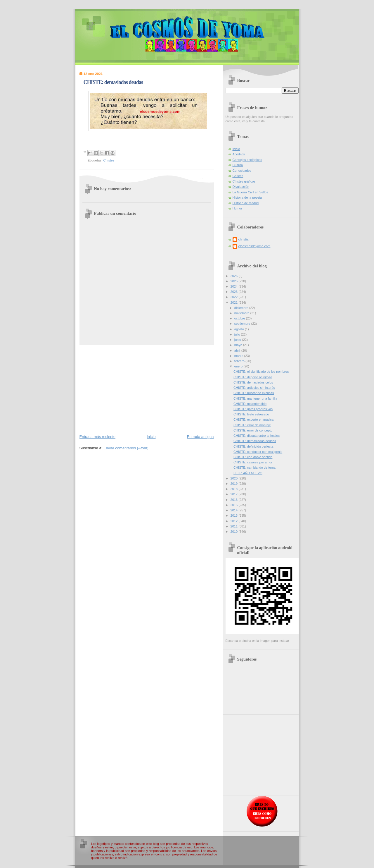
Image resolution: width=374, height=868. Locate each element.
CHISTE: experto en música (253, 420)
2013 (235, 515)
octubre (240, 318)
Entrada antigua (200, 437)
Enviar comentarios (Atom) (126, 448)
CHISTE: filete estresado (251, 414)
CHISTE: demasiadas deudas (255, 441)
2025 (235, 281)
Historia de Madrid (246, 203)
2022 (235, 297)
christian (244, 239)
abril (238, 350)
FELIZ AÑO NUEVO (248, 473)
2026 (235, 276)
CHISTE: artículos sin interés (254, 388)
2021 (235, 302)
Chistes (109, 160)
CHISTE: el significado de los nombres (261, 372)
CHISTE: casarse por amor (253, 462)
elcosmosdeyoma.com (254, 246)
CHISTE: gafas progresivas (253, 409)
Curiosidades (242, 171)
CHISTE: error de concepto (253, 430)
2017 (235, 494)
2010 (235, 532)
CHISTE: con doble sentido (253, 457)
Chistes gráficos (244, 181)
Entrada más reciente (98, 437)
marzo (239, 356)
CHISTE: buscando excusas (254, 393)
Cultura (238, 165)
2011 (235, 526)
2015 (235, 505)
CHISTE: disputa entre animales (257, 436)
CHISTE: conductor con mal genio (258, 452)
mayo (239, 345)
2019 (235, 484)
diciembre (242, 308)
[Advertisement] (147, 389)
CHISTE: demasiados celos (253, 382)
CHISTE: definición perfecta (253, 446)
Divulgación (241, 187)
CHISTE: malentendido (250, 404)
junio (238, 340)
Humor (237, 208)
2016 (235, 500)
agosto (240, 329)
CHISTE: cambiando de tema (254, 467)
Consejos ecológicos (247, 160)
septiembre (243, 324)
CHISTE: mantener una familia (255, 398)
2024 (235, 286)
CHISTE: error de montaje (252, 425)
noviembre (242, 313)
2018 (235, 489)
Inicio (151, 437)
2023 (235, 292)
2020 (235, 478)
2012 (235, 521)
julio (238, 334)
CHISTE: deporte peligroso (253, 377)
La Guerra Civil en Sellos (250, 192)
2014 (235, 510)
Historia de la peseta (247, 197)
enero (239, 366)
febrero (240, 361)
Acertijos (239, 154)
